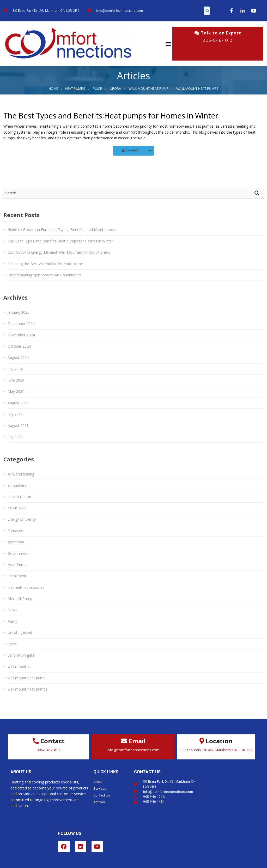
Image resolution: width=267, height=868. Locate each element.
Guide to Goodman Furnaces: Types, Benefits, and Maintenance (62, 230)
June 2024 (16, 380)
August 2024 (18, 357)
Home (53, 89)
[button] (168, 44)
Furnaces (15, 531)
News (12, 610)
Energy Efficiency (22, 519)
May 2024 (16, 391)
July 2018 (15, 437)
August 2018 (18, 426)
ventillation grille (21, 655)
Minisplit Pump (20, 599)
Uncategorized (20, 632)
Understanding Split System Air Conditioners (45, 275)
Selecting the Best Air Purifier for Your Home (45, 264)
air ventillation (19, 497)
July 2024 (15, 369)
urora (115, 89)
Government (18, 553)
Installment (17, 576)
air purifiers (17, 485)
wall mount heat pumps (197, 89)
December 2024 (21, 323)
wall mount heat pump (149, 89)
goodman (16, 542)
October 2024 (19, 346)
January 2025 (19, 312)
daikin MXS (17, 508)
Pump (98, 89)
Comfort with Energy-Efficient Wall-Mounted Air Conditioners (59, 252)
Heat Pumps (75, 89)
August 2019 (18, 403)
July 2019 (15, 414)
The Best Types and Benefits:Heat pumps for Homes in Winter (111, 115)
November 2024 (21, 335)
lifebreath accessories (26, 587)
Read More (131, 151)
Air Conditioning (21, 474)
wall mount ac (19, 666)
